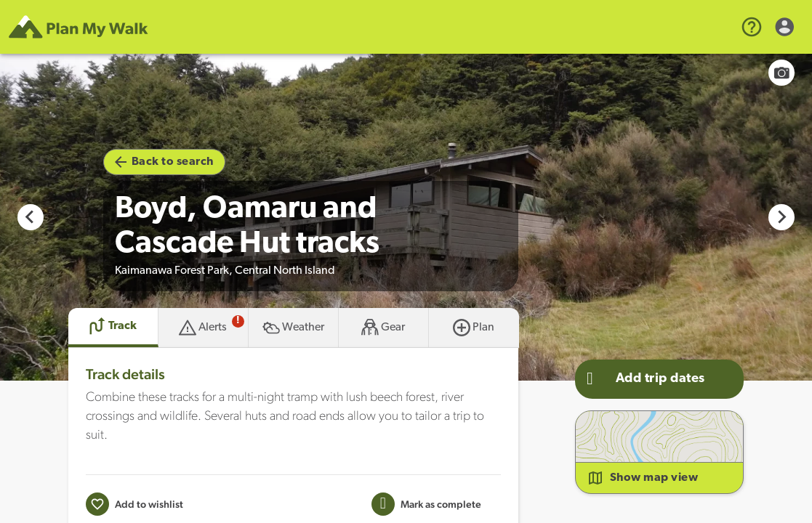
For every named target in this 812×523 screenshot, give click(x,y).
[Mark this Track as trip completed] (426, 504)
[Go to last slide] (31, 217)
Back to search (164, 162)
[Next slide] (781, 217)
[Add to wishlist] (134, 504)
